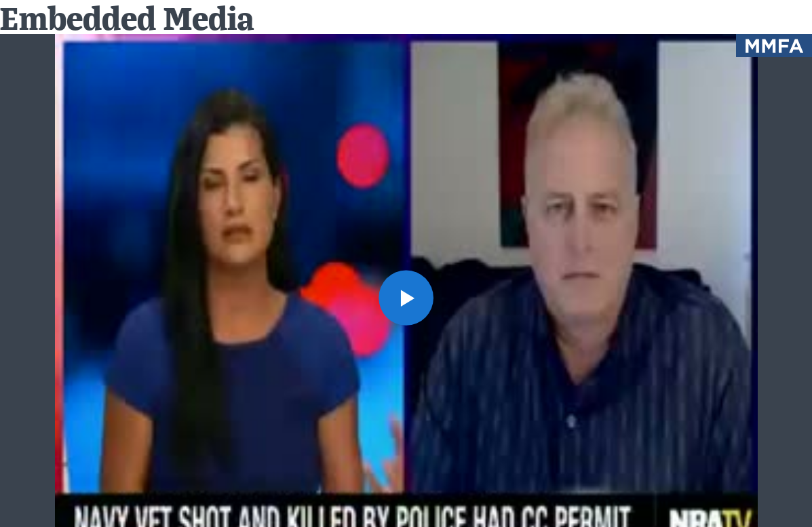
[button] (406, 298)
